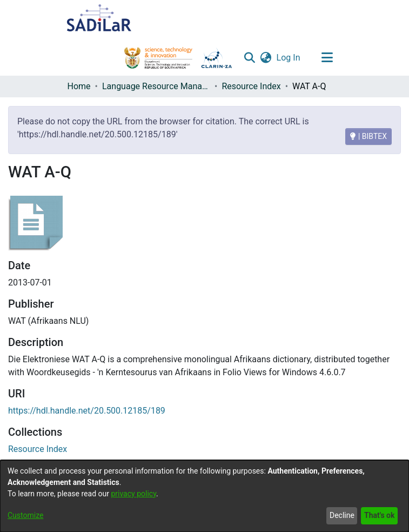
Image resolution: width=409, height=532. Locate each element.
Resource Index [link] (251, 86)
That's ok (379, 515)
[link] (38, 449)
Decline (342, 515)
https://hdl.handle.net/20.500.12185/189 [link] (87, 411)
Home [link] (79, 86)
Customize (25, 515)
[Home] (99, 18)
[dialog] (204, 496)
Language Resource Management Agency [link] (156, 86)
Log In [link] (289, 58)
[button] (250, 58)
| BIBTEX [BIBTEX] (368, 136)
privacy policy (133, 494)
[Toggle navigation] (327, 58)
